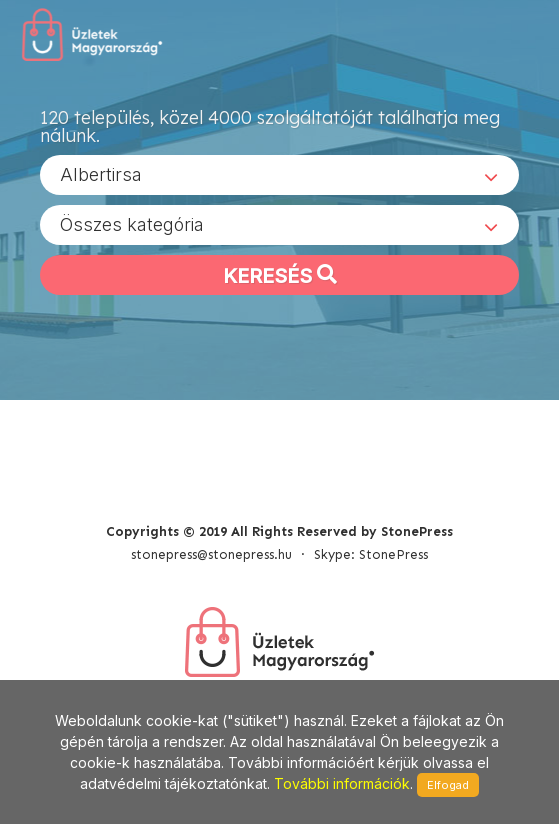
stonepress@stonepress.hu (211, 554)
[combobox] (279, 175)
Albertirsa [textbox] (101, 174)
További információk (342, 783)
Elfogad (448, 785)
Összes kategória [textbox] (132, 224)
